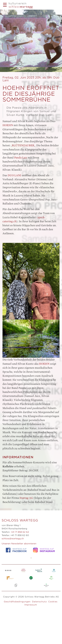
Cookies (53, 602)
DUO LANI (14, 175)
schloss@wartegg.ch (13, 539)
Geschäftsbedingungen (17, 602)
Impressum (31, 605)
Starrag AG (26, 498)
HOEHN (8, 125)
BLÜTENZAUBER (23, 145)
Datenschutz (39, 602)
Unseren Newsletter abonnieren (19, 544)
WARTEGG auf (16, 550)
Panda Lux (21, 158)
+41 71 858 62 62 (20, 532)
